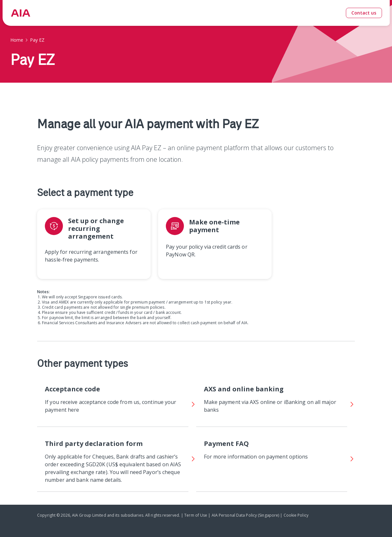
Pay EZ (37, 40)
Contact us (364, 13)
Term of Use (196, 515)
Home (17, 40)
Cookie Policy (296, 515)
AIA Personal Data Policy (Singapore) (246, 515)
